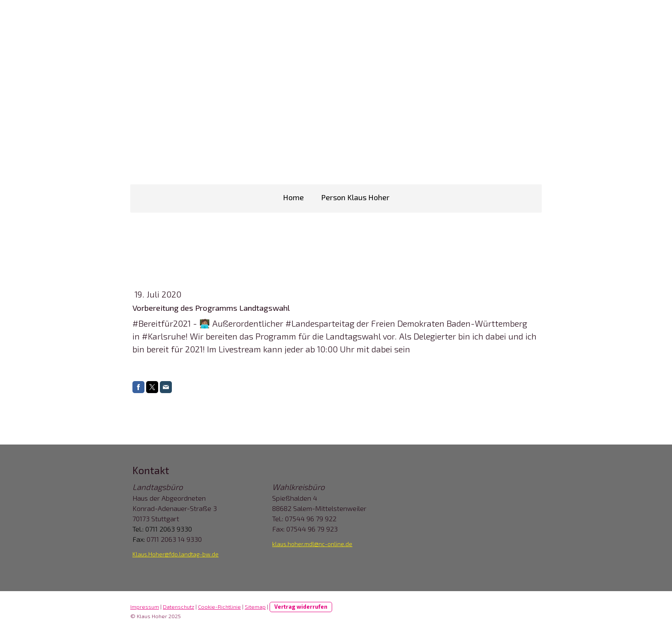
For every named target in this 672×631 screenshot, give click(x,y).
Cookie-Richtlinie (219, 607)
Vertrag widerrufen (301, 607)
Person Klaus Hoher (355, 197)
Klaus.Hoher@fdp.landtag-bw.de (175, 554)
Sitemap (255, 607)
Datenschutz (178, 607)
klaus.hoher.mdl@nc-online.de (312, 544)
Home (293, 197)
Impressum (145, 607)
